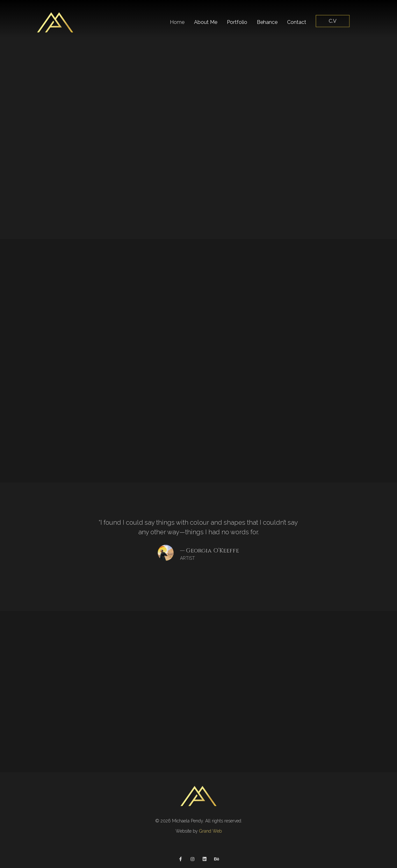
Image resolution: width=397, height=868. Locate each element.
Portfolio (237, 22)
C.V (333, 21)
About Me (206, 22)
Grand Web (210, 831)
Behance (267, 22)
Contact (297, 22)
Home (177, 22)
